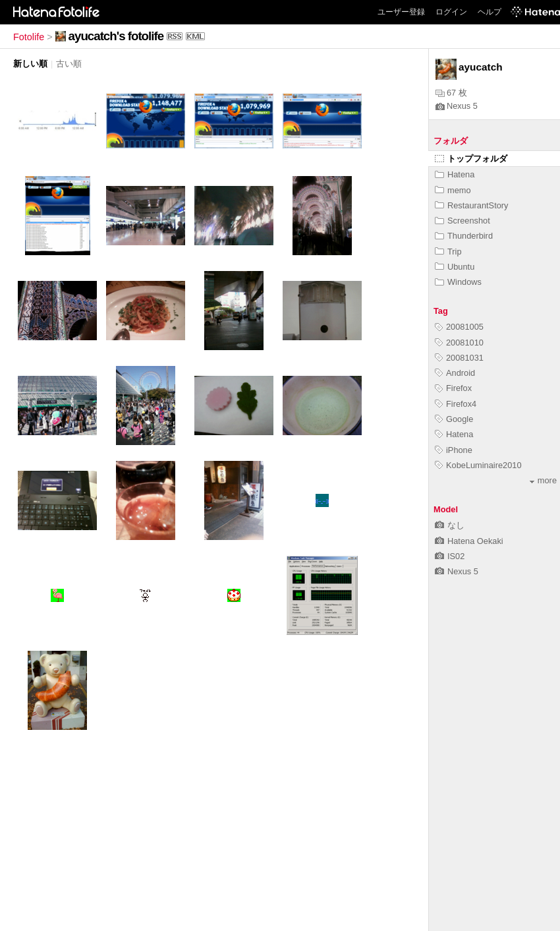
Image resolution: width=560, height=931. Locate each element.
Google (454, 419)
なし (450, 525)
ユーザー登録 (401, 12)
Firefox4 (456, 404)
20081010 (459, 343)
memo (453, 190)
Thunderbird (464, 236)
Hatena (455, 174)
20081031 (459, 358)
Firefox (453, 388)
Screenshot (462, 221)
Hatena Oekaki (469, 541)
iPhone (454, 450)
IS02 (450, 556)
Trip (448, 252)
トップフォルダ (471, 159)
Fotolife (29, 37)
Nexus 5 (457, 106)
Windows (458, 282)
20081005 (459, 327)
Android (455, 373)
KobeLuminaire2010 (478, 465)
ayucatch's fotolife (116, 36)
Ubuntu (455, 267)
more (543, 480)
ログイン (451, 12)
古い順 (69, 64)
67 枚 (451, 93)
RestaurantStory (471, 205)
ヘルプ (490, 12)
